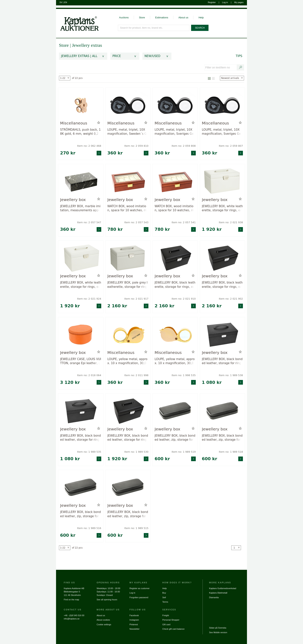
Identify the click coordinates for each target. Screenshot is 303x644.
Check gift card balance (173, 629)
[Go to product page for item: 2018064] (81, 334)
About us (183, 17)
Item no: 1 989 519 (184, 452)
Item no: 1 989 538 (231, 375)
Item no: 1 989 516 (89, 528)
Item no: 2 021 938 (231, 222)
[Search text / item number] (241, 67)
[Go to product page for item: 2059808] (175, 105)
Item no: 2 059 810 (136, 146)
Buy (164, 593)
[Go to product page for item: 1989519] (175, 411)
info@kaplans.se (72, 619)
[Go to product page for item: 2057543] (128, 181)
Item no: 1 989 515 (136, 528)
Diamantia (214, 597)
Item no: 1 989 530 (136, 452)
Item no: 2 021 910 (184, 299)
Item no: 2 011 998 (136, 375)
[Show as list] (213, 78)
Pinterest (134, 624)
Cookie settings (104, 624)
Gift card (166, 624)
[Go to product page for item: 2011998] (128, 334)
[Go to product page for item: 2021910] (175, 258)
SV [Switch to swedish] (61, 2)
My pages (239, 2)
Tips (239, 56)
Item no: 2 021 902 (231, 299)
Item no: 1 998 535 (184, 375)
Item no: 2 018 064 (89, 375)
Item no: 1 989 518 (231, 452)
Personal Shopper (171, 620)
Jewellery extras (87, 45)
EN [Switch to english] (66, 2)
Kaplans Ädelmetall (218, 593)
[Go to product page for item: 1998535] (175, 334)
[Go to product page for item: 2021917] (128, 258)
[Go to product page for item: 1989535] (81, 411)
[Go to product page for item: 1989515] (128, 487)
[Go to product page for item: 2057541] (175, 181)
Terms (165, 602)
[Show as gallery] (209, 78)
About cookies (103, 620)
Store (142, 17)
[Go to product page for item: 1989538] (223, 334)
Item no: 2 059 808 (184, 146)
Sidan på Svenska (218, 628)
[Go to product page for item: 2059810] (128, 105)
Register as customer (140, 588)
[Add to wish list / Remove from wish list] (99, 123)
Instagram (134, 620)
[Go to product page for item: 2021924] (81, 258)
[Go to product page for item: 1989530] (128, 411)
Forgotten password (139, 597)
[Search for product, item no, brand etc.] (154, 28)
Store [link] (64, 45)
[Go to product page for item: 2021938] (223, 181)
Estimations (162, 17)
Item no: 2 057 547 (89, 222)
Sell (164, 597)
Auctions (124, 17)
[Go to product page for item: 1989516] (81, 487)
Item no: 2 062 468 (89, 146)
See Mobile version (218, 632)
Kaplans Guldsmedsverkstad (223, 588)
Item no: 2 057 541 (184, 222)
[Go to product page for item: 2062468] (81, 105)
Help (201, 17)
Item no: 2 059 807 (231, 146)
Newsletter (134, 629)
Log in (225, 2)
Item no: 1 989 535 (89, 452)
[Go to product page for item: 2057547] (81, 181)
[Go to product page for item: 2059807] (223, 105)
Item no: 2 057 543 (136, 222)
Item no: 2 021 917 (136, 299)
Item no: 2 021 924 (89, 299)
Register (212, 2)
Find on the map (71, 600)
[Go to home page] (77, 20)
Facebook (134, 615)
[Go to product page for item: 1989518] (223, 411)
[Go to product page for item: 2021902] (223, 258)
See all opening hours (107, 600)
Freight (166, 615)
